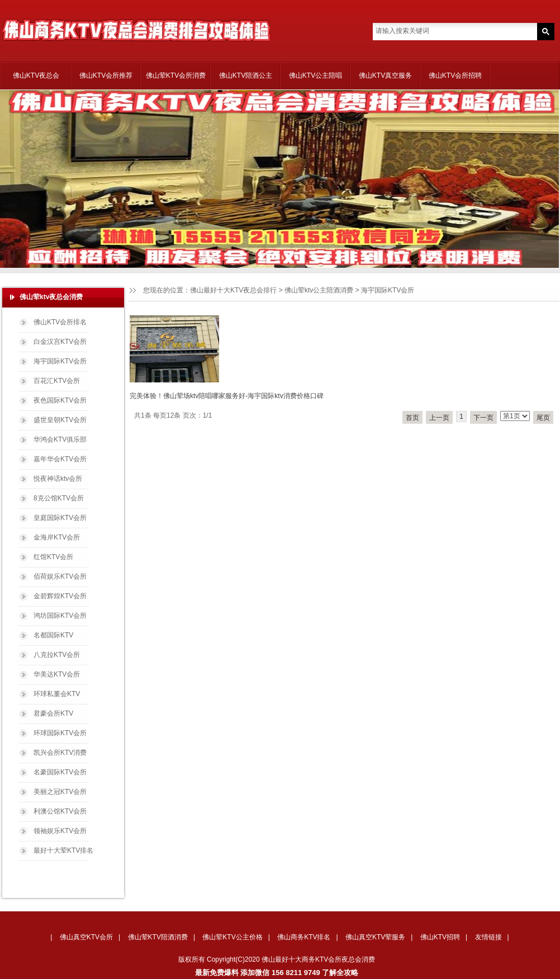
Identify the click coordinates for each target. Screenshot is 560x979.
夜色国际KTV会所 (60, 400)
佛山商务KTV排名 (304, 937)
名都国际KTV (53, 635)
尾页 (543, 418)
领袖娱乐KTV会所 (60, 831)
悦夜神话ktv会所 (58, 479)
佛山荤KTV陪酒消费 (158, 937)
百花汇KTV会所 (57, 381)
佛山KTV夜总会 (36, 75)
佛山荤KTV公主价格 (232, 937)
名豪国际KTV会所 (60, 772)
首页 (412, 418)
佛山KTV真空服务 (385, 75)
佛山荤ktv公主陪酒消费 (319, 290)
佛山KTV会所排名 (60, 322)
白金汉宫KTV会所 (60, 342)
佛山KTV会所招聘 (455, 75)
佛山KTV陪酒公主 (246, 75)
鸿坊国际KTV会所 (60, 616)
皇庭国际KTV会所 (60, 518)
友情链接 (488, 937)
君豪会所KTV (53, 713)
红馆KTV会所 (53, 557)
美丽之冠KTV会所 (60, 792)
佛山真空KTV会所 (86, 937)
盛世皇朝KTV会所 (60, 420)
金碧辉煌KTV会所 (60, 596)
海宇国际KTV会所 (60, 361)
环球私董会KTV (57, 694)
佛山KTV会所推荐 (106, 75)
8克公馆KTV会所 (59, 498)
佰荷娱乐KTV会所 (60, 576)
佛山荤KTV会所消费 (176, 75)
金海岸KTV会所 (57, 537)
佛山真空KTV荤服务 (375, 937)
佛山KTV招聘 (440, 937)
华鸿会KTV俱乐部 (60, 439)
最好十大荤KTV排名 (63, 850)
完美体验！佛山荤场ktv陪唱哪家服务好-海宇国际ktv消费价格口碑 (227, 396)
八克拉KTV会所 (57, 655)
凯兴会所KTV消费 (60, 753)
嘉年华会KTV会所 (60, 459)
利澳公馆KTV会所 (60, 811)
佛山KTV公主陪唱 (315, 75)
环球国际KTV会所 (60, 733)
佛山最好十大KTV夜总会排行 (233, 290)
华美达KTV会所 (57, 674)
